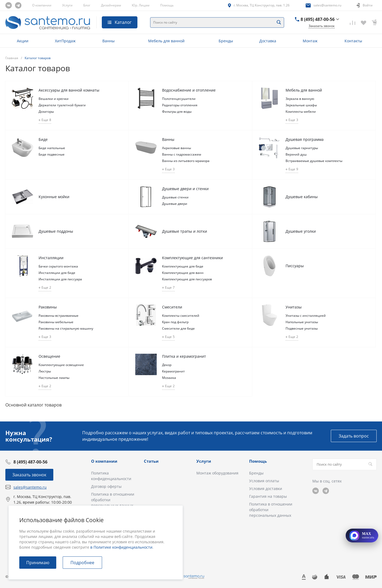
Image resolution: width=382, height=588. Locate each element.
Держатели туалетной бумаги (62, 105)
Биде (43, 139)
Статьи (151, 461)
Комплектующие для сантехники (192, 258)
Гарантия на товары (268, 496)
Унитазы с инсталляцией (306, 316)
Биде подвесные (52, 154)
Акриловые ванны (177, 148)
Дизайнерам (111, 5)
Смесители (172, 307)
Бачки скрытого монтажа (58, 266)
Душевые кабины (302, 197)
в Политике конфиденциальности (121, 547)
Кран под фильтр (175, 322)
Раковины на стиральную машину (66, 328)
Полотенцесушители (179, 99)
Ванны (168, 139)
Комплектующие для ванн (183, 273)
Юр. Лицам (141, 5)
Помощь (167, 5)
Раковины (48, 307)
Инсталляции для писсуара (60, 279)
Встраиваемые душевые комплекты (314, 161)
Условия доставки (266, 489)
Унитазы (294, 307)
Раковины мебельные (56, 322)
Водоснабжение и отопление (189, 90)
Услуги (67, 5)
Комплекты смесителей (181, 316)
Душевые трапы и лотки (185, 231)
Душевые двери (175, 204)
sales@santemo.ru (327, 5)
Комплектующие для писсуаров (187, 279)
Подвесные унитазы (302, 328)
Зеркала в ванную (300, 99)
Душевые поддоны (56, 231)
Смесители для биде (178, 328)
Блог (87, 5)
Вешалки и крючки (54, 99)
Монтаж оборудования (217, 473)
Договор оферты (106, 486)
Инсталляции (51, 258)
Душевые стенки (175, 197)
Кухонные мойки (54, 197)
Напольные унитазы (302, 322)
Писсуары (295, 266)
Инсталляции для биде (57, 273)
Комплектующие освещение (61, 365)
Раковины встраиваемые (59, 316)
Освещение (49, 356)
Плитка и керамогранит (184, 356)
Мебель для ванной (304, 90)
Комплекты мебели (301, 112)
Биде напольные (52, 148)
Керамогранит (173, 371)
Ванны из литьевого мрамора (186, 161)
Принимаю (38, 563)
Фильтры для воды (177, 112)
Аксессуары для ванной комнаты (69, 90)
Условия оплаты (264, 481)
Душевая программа (305, 139)
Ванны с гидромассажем (182, 154)
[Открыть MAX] (362, 536)
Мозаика (169, 378)
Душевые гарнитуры (302, 148)
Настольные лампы (54, 378)
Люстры (45, 371)
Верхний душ (296, 154)
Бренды (256, 473)
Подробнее (82, 563)
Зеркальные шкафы (301, 105)
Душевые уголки (301, 231)
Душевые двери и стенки (185, 189)
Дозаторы (46, 112)
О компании (42, 5)
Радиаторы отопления (180, 105)
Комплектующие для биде (183, 266)
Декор (167, 365)
